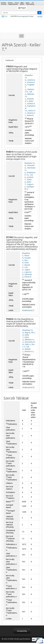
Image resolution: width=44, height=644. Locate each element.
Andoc (28, 3)
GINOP (22, 4)
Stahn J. (28, 344)
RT (33, 3)
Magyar (22, 8)
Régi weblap (30, 4)
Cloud (17, 3)
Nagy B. (28, 333)
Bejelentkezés (13, 4)
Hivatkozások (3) (28, 387)
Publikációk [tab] (10, 60)
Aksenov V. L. (29, 351)
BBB (22, 3)
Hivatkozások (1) (28, 310)
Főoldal (3, 3)
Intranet (4, 4)
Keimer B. (31, 115)
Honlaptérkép (22, 631)
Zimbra (10, 3)
